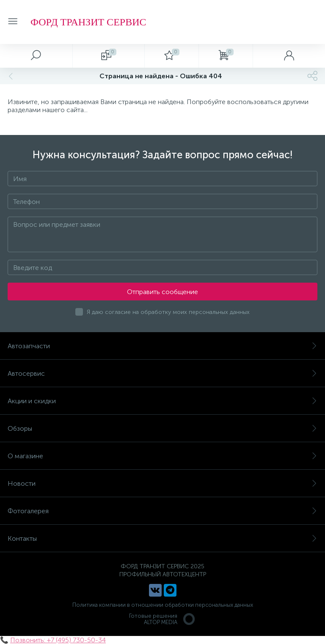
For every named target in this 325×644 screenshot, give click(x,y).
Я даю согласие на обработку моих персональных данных (168, 312)
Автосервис (162, 373)
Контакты (162, 538)
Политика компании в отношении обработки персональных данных (163, 605)
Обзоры (162, 428)
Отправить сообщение (162, 292)
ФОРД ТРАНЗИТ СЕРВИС (88, 22)
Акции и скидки (162, 401)
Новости (162, 483)
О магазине (162, 456)
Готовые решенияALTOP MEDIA (162, 619)
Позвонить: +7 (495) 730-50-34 (58, 640)
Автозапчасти (162, 346)
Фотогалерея (162, 511)
